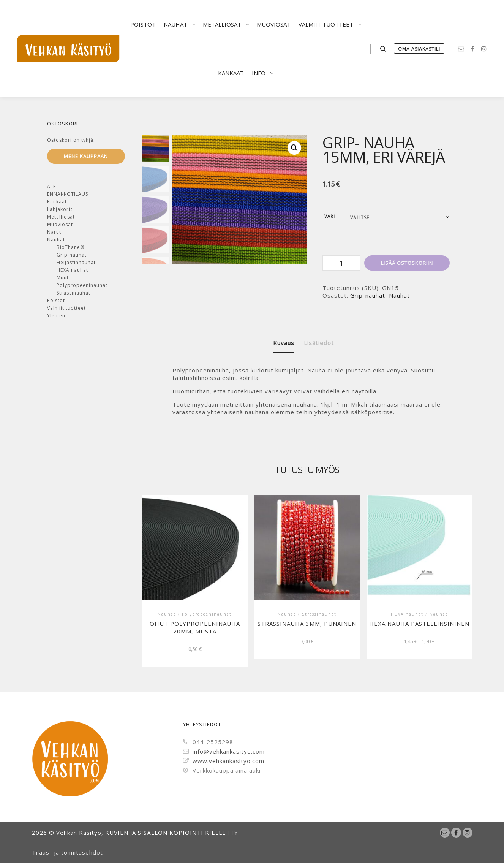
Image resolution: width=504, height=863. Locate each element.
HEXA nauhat (72, 270)
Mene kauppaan (86, 156)
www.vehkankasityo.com (224, 761)
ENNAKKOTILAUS (68, 194)
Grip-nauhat (368, 295)
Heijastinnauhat (76, 262)
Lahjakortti (61, 209)
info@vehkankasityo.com (224, 751)
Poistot (56, 300)
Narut (54, 232)
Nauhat (399, 295)
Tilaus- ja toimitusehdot (67, 852)
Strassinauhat (73, 293)
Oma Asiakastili (419, 49)
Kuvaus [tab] (284, 343)
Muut (63, 278)
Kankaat (57, 202)
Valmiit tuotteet (66, 308)
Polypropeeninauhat (82, 285)
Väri (330, 216)
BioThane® (70, 247)
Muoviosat (60, 224)
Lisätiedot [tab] (319, 343)
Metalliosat (61, 217)
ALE (51, 186)
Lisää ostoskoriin (407, 263)
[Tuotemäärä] (341, 263)
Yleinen (56, 316)
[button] (294, 148)
